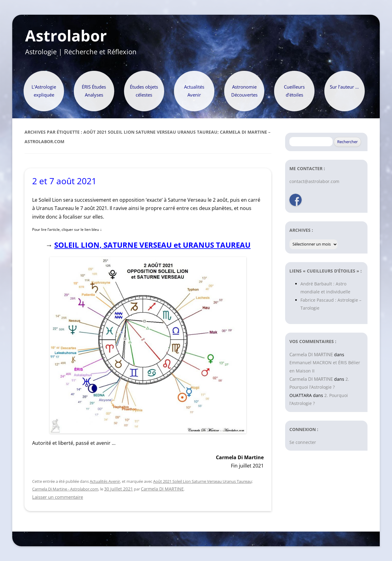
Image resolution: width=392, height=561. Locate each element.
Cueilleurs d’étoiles (294, 91)
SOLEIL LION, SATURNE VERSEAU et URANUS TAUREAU (152, 245)
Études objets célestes (144, 91)
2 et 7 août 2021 (64, 181)
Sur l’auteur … (344, 87)
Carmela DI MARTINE (162, 489)
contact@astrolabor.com (314, 181)
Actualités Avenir (194, 91)
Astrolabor (66, 36)
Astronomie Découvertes (244, 91)
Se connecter (303, 442)
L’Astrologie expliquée (44, 91)
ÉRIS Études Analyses (94, 91)
